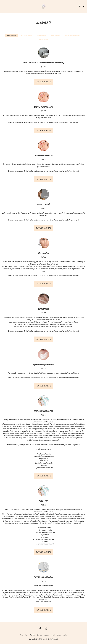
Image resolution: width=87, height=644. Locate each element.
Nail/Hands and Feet (27, 36)
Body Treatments (55, 36)
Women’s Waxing (42, 36)
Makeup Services (44, 40)
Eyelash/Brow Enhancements (72, 36)
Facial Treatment (12, 36)
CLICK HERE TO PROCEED (44, 82)
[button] (3, 6)
